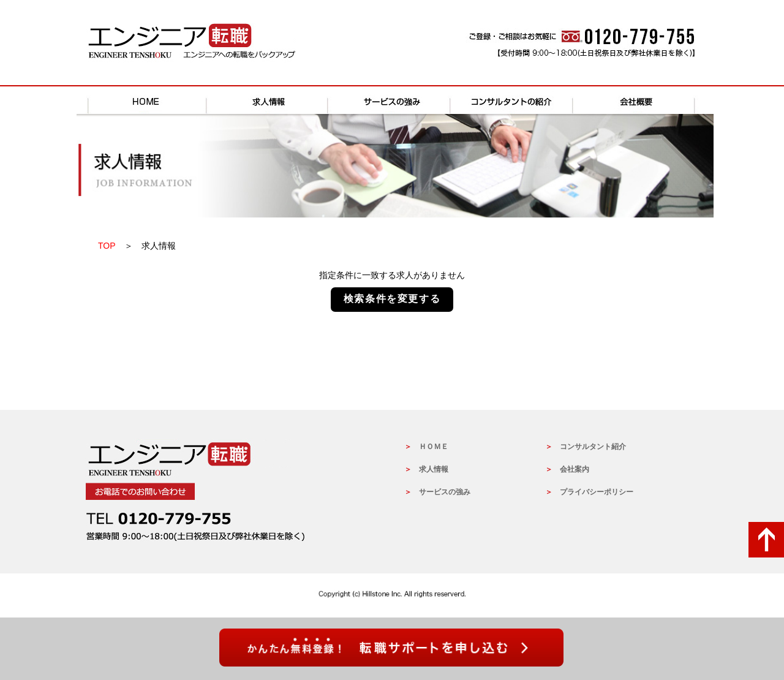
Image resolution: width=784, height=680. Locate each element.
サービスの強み (392, 100)
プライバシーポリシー (597, 492)
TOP (107, 246)
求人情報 (269, 100)
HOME (147, 100)
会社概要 (637, 100)
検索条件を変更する (392, 299)
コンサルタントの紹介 (514, 100)
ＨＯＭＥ (434, 447)
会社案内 (575, 469)
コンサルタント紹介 (593, 447)
